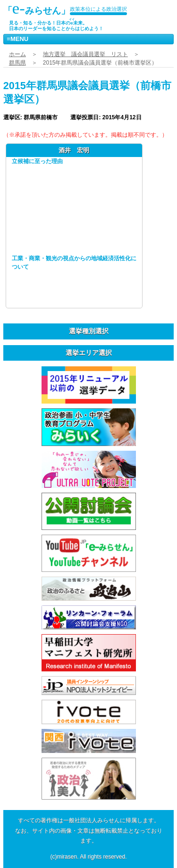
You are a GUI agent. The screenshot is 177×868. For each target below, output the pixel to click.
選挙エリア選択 (89, 353)
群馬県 (17, 63)
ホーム (17, 54)
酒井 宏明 (74, 150)
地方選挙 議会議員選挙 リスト (85, 54)
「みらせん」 (37, 8)
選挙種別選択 (89, 331)
